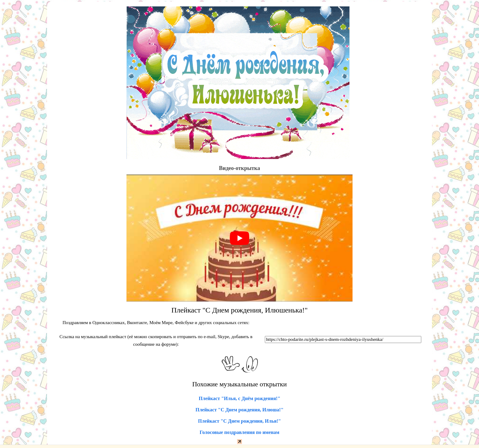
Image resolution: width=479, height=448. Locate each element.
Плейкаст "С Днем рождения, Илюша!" (239, 410)
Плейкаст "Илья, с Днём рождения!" (239, 398)
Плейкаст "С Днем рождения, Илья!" (239, 421)
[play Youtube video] (239, 238)
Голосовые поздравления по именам (240, 432)
